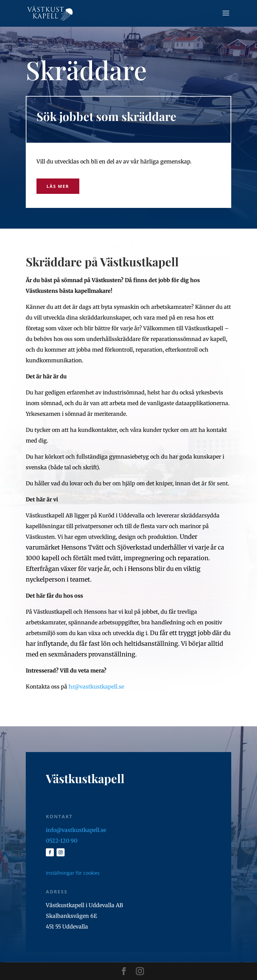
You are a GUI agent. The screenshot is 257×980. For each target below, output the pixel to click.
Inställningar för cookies (73, 873)
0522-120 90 (62, 841)
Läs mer (58, 186)
